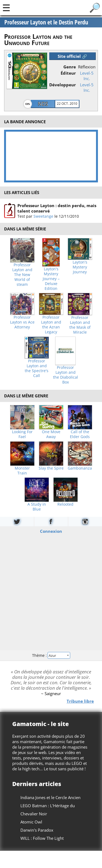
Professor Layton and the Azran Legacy (51, 325)
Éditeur (68, 73)
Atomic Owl (31, 822)
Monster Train (22, 471)
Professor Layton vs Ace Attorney (22, 322)
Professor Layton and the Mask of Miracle (80, 325)
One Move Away (51, 434)
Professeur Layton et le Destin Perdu (46, 22)
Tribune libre (80, 701)
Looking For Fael (22, 434)
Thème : (51, 655)
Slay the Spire (51, 468)
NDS (43, 104)
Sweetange (43, 216)
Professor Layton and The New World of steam (22, 275)
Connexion (51, 531)
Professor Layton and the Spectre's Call (37, 368)
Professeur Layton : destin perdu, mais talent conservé (57, 208)
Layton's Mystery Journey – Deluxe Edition (51, 279)
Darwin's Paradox (37, 830)
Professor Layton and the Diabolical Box (66, 375)
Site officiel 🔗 (72, 56)
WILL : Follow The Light (42, 838)
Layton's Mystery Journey (80, 267)
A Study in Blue (37, 507)
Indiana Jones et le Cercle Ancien (50, 797)
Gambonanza (80, 468)
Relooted (65, 504)
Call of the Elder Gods (80, 434)
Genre (70, 67)
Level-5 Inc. (87, 76)
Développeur (63, 85)
